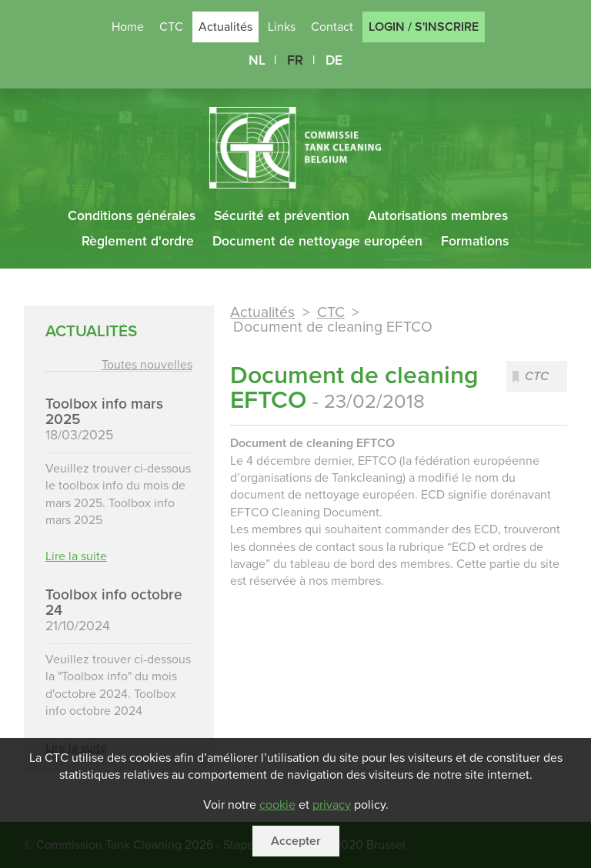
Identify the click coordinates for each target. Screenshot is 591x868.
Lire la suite (76, 556)
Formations (475, 241)
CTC (331, 312)
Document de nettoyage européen (317, 241)
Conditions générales (132, 216)
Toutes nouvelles (147, 365)
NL (257, 60)
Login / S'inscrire (424, 27)
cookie (277, 805)
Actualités (262, 312)
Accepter (296, 841)
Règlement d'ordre (138, 241)
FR (295, 60)
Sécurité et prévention (282, 216)
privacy (332, 805)
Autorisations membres (438, 216)
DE (334, 60)
